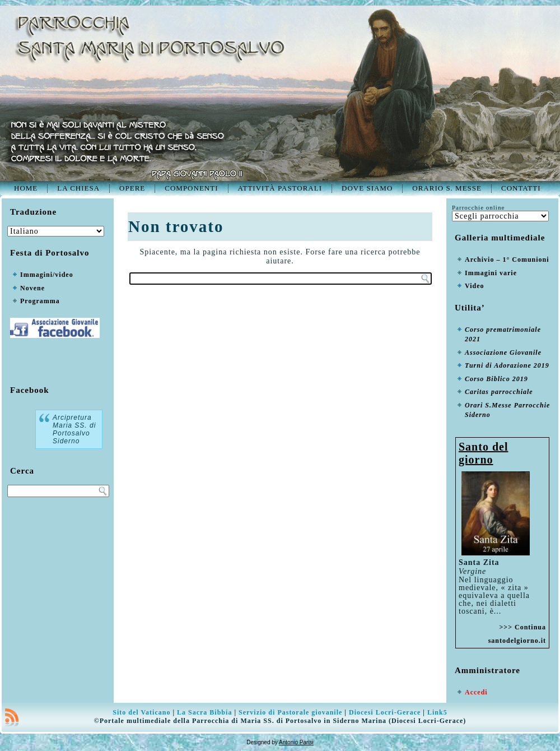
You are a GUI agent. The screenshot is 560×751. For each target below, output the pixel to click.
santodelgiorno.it (517, 641)
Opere (132, 188)
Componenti (191, 188)
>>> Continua (522, 627)
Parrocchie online (478, 207)
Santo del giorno (483, 453)
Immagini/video (47, 275)
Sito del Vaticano (141, 712)
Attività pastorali (280, 188)
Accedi (476, 692)
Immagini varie (491, 273)
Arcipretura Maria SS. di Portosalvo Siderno (74, 429)
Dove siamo (367, 188)
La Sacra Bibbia (204, 712)
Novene (32, 288)
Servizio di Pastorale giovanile (290, 712)
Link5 (437, 712)
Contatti (521, 188)
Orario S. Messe (447, 188)
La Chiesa (78, 188)
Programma (40, 301)
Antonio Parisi (296, 742)
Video (475, 286)
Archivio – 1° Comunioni (507, 259)
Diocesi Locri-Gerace (385, 712)
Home (26, 188)
